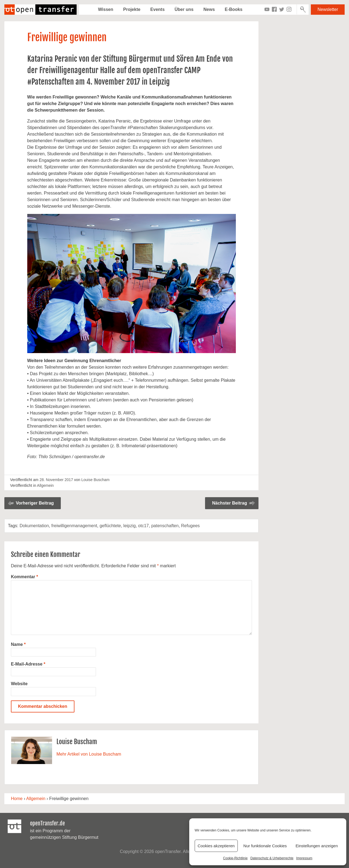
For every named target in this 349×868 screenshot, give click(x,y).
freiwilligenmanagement (74, 526)
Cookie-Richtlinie (235, 858)
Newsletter (328, 9)
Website (19, 684)
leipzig (129, 526)
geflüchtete (110, 526)
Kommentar (25, 577)
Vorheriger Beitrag (35, 503)
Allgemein (45, 485)
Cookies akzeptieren (216, 846)
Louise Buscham (95, 480)
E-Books (234, 9)
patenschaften (165, 526)
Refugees (190, 526)
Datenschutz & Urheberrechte (272, 858)
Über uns (184, 9)
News (209, 9)
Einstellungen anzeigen (317, 846)
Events (157, 9)
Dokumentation (34, 526)
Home (17, 799)
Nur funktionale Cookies (265, 846)
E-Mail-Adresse (28, 664)
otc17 (144, 526)
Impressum (304, 858)
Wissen (106, 9)
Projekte (132, 9)
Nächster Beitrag (230, 503)
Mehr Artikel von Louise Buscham (89, 754)
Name (18, 644)
